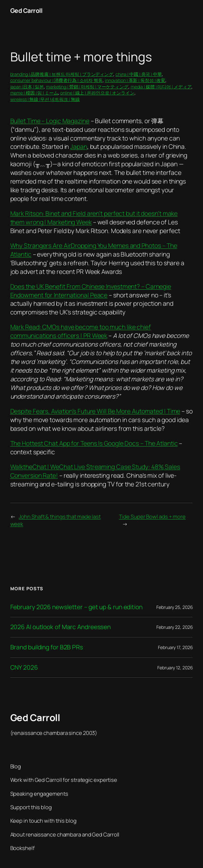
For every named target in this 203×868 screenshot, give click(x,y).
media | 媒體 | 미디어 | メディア (161, 87)
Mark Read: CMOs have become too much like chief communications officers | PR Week (81, 331)
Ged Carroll (26, 11)
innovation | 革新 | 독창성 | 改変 (135, 80)
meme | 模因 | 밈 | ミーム (34, 93)
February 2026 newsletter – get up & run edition (76, 607)
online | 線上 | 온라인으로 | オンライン (97, 93)
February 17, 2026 (175, 647)
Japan (79, 147)
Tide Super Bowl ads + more (152, 516)
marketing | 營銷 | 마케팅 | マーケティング (87, 87)
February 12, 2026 (175, 668)
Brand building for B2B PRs (47, 647)
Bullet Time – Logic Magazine (50, 121)
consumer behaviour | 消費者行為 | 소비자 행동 (57, 80)
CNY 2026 (24, 668)
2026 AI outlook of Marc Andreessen (61, 627)
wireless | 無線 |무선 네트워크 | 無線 (45, 99)
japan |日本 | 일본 (27, 87)
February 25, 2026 (175, 607)
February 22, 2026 (175, 627)
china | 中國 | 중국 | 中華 (139, 74)
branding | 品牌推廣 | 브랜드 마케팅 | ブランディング (62, 74)
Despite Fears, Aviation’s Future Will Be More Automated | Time (95, 411)
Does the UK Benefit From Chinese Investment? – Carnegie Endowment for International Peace (91, 291)
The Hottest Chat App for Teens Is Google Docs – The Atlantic (94, 443)
